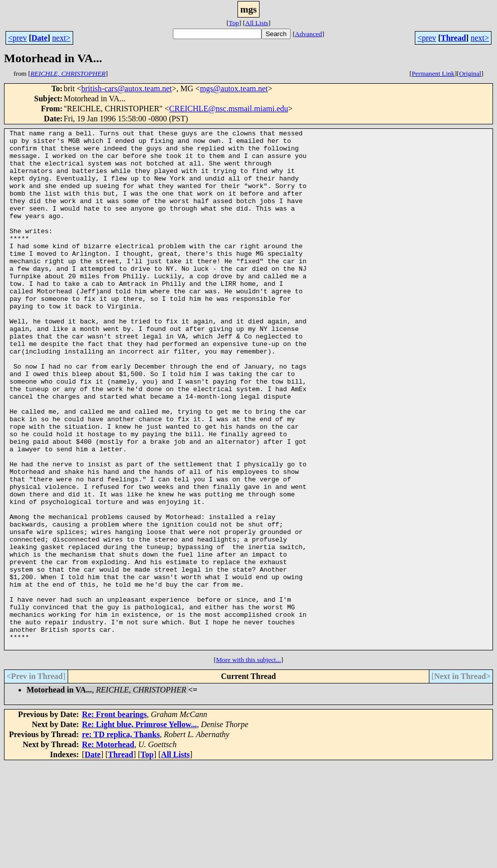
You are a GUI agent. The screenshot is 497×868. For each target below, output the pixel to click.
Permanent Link (433, 73)
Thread (453, 38)
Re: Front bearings (114, 818)
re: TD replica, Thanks (121, 838)
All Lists (257, 23)
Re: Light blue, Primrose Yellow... (140, 828)
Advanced (309, 34)
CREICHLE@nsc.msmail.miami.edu (229, 109)
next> (61, 38)
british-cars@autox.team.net (127, 89)
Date (40, 38)
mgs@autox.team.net (234, 89)
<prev (17, 38)
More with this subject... (248, 763)
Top (234, 23)
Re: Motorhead (108, 848)
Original (470, 73)
